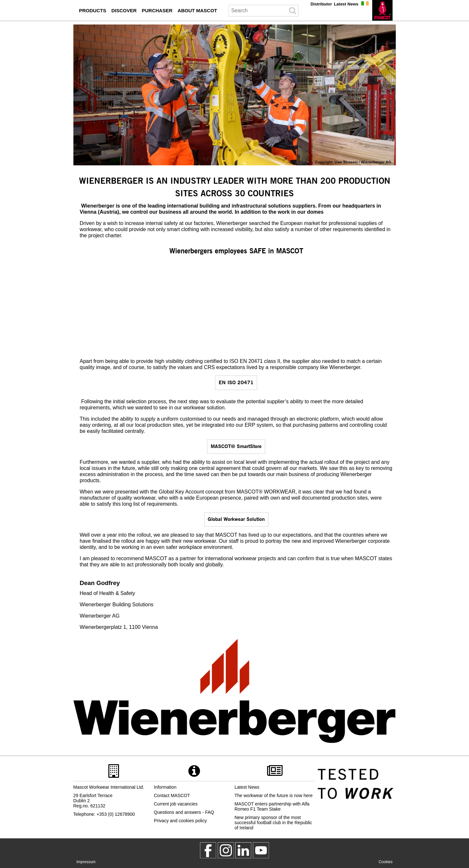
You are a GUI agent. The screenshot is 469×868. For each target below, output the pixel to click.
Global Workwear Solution (236, 519)
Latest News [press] (346, 4)
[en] (382, 10)
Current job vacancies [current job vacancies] (176, 804)
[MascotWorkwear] (208, 850)
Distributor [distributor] (321, 4)
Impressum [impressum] (86, 862)
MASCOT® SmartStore (236, 446)
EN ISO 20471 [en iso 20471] (236, 382)
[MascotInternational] (261, 850)
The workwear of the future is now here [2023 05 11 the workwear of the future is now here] (274, 795)
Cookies (386, 862)
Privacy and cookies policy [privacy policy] (180, 821)
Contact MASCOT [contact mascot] (172, 795)
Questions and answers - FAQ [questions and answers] (184, 812)
